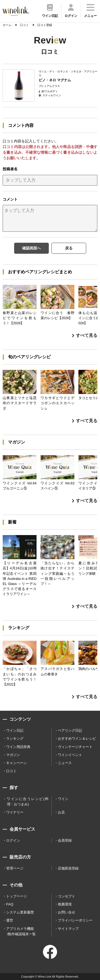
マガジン (13, 755)
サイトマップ (68, 929)
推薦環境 (65, 904)
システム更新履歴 (20, 912)
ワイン (63, 799)
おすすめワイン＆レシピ (77, 738)
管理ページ (15, 868)
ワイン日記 (15, 730)
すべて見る (85, 335)
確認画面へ (31, 248)
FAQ (10, 904)
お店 (61, 812)
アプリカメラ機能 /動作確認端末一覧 (21, 931)
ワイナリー (15, 812)
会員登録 (65, 840)
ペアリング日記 (70, 730)
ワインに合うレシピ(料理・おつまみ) (28, 802)
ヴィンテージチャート (75, 747)
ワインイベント (70, 755)
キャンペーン (17, 763)
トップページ (17, 896)
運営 (10, 920)
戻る (69, 248)
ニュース (65, 763)
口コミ (11, 771)
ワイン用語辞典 (18, 747)
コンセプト (67, 896)
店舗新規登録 (68, 868)
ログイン (13, 840)
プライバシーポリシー (75, 920)
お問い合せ (67, 912)
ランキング (15, 738)
